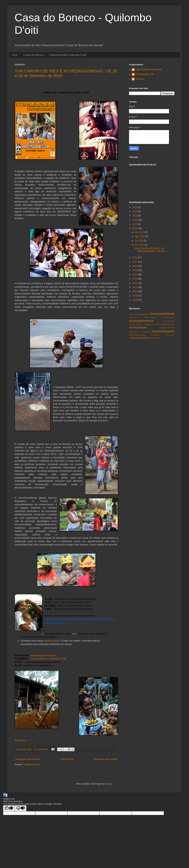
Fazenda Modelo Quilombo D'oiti (68, 55)
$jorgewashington (154, 338)
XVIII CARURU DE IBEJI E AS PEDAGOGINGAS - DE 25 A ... (151, 250)
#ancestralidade (162, 314)
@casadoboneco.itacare (43, 655)
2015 (135, 270)
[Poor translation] (21, 808)
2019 (135, 228)
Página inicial (67, 759)
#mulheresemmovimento (165, 324)
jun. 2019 (140, 245)
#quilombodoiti (163, 331)
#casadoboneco (141, 321)
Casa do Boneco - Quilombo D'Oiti (48, 659)
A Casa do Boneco (33, 55)
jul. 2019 (139, 241)
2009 (135, 296)
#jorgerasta (149, 324)
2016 (135, 266)
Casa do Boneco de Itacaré (149, 69)
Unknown (140, 79)
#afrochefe (133, 314)
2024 (135, 207)
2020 (135, 224)
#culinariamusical (136, 324)
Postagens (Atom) (32, 764)
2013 (135, 279)
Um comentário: (41, 749)
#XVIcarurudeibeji (138, 338)
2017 (135, 262)
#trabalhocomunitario (137, 335)
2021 (135, 220)
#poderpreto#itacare (167, 328)
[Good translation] (9, 808)
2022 (135, 216)
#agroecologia (144, 314)
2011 (135, 287)
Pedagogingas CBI (144, 74)
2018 (135, 258)
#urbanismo (156, 335)
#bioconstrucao (150, 317)
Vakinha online (51, 641)
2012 (135, 283)
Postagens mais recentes (28, 759)
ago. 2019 (140, 236)
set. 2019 (140, 232)
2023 (135, 211)
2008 (135, 300)
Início (15, 55)
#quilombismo (134, 332)
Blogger (109, 784)
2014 (135, 275)
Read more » (21, 741)
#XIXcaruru (170, 335)
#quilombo (146, 332)
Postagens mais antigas (106, 759)
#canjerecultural (168, 317)
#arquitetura (134, 317)
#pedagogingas (138, 327)
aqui (74, 634)
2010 (135, 291)
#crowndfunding (168, 321)
